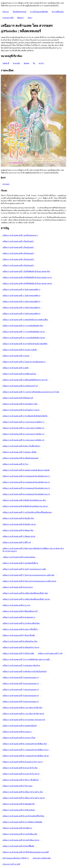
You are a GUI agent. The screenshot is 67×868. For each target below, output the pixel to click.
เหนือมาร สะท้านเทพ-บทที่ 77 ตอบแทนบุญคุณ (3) (21, 690)
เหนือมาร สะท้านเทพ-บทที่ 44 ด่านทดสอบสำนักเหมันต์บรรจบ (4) (26, 494)
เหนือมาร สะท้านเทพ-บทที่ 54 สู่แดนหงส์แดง (19, 557)
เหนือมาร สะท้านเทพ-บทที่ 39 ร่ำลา (16, 464)
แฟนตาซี (6, 63)
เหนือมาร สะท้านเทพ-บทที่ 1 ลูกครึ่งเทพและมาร (20, 235)
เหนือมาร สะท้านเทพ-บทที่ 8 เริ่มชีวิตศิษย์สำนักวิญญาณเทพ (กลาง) (27, 277)
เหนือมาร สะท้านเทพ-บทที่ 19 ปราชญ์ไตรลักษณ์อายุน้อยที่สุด (25, 344)
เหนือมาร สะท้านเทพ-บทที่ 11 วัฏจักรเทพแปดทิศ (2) (21, 296)
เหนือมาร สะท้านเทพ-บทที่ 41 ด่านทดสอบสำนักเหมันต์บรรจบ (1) (26, 476)
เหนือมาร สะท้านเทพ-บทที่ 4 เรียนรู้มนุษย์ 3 (18, 253)
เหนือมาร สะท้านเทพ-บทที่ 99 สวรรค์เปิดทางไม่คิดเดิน (22, 822)
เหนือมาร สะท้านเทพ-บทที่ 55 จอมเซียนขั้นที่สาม (20, 563)
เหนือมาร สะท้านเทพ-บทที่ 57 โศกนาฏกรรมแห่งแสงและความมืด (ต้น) (28, 575)
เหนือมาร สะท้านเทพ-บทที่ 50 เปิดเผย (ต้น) (18, 530)
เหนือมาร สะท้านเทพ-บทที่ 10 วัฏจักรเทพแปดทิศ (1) (21, 289)
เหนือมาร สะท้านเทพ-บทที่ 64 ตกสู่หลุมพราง (19, 617)
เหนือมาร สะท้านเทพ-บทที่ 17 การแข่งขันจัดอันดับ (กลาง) (24, 332)
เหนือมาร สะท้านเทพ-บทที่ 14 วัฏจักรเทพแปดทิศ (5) (21, 314)
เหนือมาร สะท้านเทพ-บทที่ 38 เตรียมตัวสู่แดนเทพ (20, 458)
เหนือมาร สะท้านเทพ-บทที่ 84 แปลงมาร (17, 732)
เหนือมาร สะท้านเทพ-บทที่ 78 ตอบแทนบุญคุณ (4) (21, 696)
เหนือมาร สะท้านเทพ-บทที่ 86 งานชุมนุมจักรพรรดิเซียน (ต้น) (25, 744)
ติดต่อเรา (21, 18)
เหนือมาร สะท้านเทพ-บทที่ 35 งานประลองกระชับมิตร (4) (23, 440)
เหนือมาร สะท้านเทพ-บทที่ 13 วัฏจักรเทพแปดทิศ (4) (21, 308)
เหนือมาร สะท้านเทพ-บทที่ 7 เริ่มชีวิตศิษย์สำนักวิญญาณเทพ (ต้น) (26, 271)
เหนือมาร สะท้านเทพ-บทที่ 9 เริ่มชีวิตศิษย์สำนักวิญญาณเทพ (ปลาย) (27, 283)
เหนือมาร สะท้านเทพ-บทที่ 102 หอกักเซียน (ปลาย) (21, 840)
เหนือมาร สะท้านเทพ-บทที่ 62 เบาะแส (16, 605)
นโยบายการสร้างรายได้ (11, 864)
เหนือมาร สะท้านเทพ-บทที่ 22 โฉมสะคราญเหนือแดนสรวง (24, 362)
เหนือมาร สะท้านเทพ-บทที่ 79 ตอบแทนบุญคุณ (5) (21, 702)
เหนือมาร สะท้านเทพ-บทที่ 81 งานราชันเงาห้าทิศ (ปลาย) (23, 714)
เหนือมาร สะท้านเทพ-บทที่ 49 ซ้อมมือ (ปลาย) (19, 524)
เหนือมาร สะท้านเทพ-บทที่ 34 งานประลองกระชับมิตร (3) (23, 434)
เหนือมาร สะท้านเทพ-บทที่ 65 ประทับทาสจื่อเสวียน (21, 623)
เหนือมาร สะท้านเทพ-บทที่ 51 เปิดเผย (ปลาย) (19, 536)
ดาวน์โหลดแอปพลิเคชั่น (39, 12)
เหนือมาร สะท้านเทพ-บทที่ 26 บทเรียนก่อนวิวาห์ (20, 386)
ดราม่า (41, 63)
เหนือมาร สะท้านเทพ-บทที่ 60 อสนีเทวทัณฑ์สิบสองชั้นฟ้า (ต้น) (25, 593)
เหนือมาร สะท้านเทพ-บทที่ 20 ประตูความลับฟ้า (20, 350)
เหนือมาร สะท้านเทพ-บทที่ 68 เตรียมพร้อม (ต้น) (20, 641)
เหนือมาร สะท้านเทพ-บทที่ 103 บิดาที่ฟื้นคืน (18, 846)
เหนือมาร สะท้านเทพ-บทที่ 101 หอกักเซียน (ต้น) (20, 834)
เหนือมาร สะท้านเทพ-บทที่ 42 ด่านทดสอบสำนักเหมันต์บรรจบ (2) (26, 482)
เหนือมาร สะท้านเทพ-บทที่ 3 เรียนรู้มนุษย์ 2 (18, 247)
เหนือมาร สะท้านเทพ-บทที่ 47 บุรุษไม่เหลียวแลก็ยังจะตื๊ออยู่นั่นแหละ (27, 512)
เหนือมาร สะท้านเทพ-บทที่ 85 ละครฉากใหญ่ (19, 738)
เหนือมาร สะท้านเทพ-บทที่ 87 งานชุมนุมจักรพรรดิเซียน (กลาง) (26, 750)
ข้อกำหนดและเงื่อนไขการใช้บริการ (16, 858)
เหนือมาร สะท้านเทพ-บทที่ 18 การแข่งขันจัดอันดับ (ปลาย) (24, 338)
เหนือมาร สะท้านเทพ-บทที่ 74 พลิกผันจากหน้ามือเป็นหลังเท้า (25, 671)
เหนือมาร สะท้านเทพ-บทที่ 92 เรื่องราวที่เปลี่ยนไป (21, 780)
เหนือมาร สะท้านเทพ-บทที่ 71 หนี (50, 653)
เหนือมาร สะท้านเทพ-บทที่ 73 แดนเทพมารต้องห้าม (21, 665)
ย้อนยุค (26, 63)
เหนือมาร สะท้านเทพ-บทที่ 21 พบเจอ (16, 356)
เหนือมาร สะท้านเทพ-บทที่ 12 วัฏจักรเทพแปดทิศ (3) (21, 302)
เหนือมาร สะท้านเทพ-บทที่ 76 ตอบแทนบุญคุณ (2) (21, 684)
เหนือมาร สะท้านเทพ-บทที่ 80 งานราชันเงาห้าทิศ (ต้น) (22, 708)
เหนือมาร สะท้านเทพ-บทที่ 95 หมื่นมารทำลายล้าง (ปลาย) (24, 798)
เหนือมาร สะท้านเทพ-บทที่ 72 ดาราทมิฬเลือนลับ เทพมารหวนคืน (26, 659)
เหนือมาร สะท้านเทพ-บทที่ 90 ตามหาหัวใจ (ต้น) (20, 768)
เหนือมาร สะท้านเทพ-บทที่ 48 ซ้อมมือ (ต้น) (18, 518)
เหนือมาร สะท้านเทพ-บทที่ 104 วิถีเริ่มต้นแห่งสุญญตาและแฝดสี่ (26, 852)
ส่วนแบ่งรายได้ (8, 18)
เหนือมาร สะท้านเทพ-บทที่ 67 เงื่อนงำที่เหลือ (19, 635)
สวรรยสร (6, 184)
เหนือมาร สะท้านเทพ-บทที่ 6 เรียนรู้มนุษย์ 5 (18, 265)
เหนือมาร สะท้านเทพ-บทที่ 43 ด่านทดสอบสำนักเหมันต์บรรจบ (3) (26, 488)
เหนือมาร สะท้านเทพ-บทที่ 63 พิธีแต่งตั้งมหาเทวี (20, 611)
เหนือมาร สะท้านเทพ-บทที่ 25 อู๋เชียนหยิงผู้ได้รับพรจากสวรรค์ (25, 380)
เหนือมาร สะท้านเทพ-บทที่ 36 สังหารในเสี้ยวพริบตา (21, 446)
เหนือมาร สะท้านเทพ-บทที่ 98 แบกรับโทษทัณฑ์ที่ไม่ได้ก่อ (23, 816)
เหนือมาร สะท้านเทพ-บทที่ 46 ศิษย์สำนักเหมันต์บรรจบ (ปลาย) (25, 506)
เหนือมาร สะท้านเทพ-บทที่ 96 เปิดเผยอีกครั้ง (19, 804)
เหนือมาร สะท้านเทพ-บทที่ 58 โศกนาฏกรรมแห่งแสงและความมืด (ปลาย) (29, 581)
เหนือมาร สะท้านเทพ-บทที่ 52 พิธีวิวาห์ (17, 542)
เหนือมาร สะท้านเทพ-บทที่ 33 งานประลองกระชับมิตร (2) (23, 428)
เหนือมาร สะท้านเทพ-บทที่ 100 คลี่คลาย (17, 828)
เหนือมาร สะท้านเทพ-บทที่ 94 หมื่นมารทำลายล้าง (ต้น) (23, 792)
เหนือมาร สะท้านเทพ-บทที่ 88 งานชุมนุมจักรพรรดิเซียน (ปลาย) (26, 756)
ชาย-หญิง (16, 63)
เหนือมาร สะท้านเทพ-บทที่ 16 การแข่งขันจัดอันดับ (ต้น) (23, 326)
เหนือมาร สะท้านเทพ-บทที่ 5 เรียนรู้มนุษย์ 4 (18, 259)
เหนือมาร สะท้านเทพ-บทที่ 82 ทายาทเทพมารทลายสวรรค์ (24, 720)
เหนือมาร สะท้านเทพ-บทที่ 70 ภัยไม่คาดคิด (18, 653)
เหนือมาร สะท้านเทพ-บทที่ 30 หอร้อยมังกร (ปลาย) (21, 410)
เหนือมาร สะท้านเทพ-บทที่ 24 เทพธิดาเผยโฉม (19, 374)
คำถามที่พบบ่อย (58, 12)
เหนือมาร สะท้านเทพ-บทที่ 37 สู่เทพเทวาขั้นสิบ (20, 452)
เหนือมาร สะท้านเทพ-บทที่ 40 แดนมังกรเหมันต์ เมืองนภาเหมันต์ (26, 470)
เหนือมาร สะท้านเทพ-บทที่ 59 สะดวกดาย (18, 587)
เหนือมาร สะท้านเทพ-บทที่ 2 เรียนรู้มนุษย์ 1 (18, 241)
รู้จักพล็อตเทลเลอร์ (20, 12)
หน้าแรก (6, 12)
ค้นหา (30, 18)
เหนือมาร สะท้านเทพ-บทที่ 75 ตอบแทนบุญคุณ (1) (21, 677)
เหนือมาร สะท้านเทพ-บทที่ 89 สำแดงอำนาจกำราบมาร (23, 762)
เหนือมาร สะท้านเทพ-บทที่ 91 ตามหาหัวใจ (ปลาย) (21, 774)
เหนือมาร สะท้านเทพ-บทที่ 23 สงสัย (16, 368)
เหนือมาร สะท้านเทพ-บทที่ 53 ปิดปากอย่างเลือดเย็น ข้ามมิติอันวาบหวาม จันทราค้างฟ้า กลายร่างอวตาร (33, 550)
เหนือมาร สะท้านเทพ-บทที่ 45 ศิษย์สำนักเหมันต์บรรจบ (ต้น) (24, 500)
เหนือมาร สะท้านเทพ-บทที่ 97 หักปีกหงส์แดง (19, 810)
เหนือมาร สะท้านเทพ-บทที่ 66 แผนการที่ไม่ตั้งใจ (20, 629)
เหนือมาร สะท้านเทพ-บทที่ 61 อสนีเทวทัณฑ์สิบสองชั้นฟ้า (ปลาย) (26, 599)
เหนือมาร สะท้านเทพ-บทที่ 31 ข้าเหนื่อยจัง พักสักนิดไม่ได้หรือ (25, 416)
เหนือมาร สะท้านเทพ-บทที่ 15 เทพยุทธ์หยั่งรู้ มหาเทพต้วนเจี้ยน (25, 320)
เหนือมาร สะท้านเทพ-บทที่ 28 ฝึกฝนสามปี (18, 398)
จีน (34, 63)
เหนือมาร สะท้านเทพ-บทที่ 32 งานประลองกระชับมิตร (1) (23, 422)
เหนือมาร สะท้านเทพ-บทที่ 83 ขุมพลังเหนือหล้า (20, 726)
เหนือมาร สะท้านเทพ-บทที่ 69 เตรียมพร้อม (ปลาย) (21, 647)
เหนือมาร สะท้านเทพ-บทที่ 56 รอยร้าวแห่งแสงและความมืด (24, 569)
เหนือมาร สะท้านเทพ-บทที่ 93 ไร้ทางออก (18, 786)
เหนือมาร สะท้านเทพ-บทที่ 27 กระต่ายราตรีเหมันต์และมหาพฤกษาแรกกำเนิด (31, 392)
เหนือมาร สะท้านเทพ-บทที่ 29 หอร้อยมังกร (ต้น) (20, 404)
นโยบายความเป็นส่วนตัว (42, 858)
